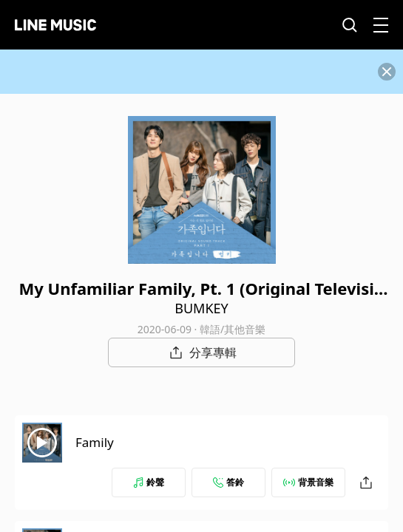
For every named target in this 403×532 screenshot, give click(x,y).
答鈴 (228, 482)
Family (95, 442)
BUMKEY (201, 308)
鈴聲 (149, 482)
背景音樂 (308, 482)
